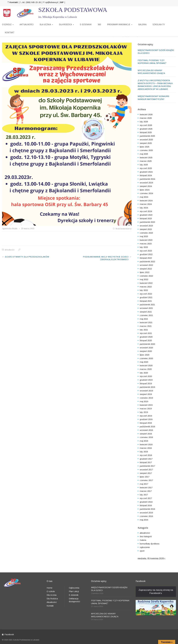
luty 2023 (144, 247)
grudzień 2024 (146, 172)
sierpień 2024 (146, 186)
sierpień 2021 (146, 312)
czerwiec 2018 (146, 437)
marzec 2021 (146, 326)
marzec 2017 (146, 491)
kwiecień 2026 (146, 114)
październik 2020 (147, 344)
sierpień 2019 (146, 394)
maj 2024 (144, 197)
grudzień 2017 (146, 459)
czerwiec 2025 (146, 150)
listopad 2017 (146, 462)
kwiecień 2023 (146, 240)
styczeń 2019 (146, 416)
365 (99, 24)
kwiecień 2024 (146, 201)
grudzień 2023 (146, 215)
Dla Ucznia (52, 595)
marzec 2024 (146, 204)
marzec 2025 (146, 161)
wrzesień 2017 (146, 470)
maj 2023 (144, 236)
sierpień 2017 (146, 473)
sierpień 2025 (146, 143)
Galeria (143, 540)
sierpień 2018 (146, 434)
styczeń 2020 (146, 376)
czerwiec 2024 (146, 193)
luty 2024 (144, 208)
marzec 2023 (146, 244)
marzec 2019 (146, 409)
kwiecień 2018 (146, 444)
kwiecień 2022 (146, 283)
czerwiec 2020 (146, 358)
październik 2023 (147, 222)
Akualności (52, 602)
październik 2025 (147, 136)
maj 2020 (144, 362)
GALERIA (142, 24)
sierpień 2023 (146, 229)
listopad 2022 (146, 258)
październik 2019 (147, 387)
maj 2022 (144, 279)
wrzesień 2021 (146, 308)
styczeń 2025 (146, 168)
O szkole (51, 591)
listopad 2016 (146, 505)
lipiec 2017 (145, 477)
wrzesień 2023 (146, 226)
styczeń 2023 (146, 251)
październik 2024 (147, 179)
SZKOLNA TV (159, 24)
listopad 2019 (146, 383)
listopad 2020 (146, 340)
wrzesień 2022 (146, 265)
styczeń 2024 (146, 211)
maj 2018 (144, 441)
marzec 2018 (146, 448)
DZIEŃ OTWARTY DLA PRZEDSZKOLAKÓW (27, 257)
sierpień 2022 (146, 269)
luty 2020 (144, 373)
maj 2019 (144, 401)
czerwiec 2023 (146, 233)
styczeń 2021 (146, 333)
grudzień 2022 (146, 254)
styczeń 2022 (146, 294)
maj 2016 (144, 520)
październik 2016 (147, 509)
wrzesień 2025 (146, 140)
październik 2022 (147, 262)
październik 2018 (147, 427)
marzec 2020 (146, 369)
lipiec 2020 (145, 355)
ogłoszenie (145, 547)
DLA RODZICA (65, 24)
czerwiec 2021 (146, 315)
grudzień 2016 (146, 502)
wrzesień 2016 (146, 513)
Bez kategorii (146, 536)
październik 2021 (147, 305)
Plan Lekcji (74, 591)
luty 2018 (144, 452)
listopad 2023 (146, 218)
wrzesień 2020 (146, 348)
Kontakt (50, 606)
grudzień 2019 (146, 380)
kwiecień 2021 (146, 322)
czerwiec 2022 (146, 276)
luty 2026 (144, 122)
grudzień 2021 (146, 297)
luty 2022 (144, 290)
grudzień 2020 (146, 337)
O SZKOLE (7, 24)
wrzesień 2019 (146, 391)
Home (49, 588)
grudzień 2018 (146, 419)
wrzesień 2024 (146, 183)
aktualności (10, 250)
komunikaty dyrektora (150, 544)
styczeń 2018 (146, 455)
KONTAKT (10, 32)
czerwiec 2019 (146, 398)
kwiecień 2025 (146, 157)
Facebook (9, 634)
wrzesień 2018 (146, 430)
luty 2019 (144, 412)
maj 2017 (144, 484)
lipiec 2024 (145, 190)
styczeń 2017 (146, 498)
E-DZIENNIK (86, 24)
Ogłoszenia (74, 588)
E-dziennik (74, 595)
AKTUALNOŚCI (27, 24)
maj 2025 (144, 154)
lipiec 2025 (145, 147)
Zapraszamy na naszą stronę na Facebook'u (156, 592)
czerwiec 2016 (146, 516)
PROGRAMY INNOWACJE (119, 24)
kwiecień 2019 (146, 405)
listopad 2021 (146, 301)
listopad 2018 (146, 423)
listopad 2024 (146, 175)
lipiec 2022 (145, 272)
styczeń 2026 (146, 125)
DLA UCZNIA (45, 24)
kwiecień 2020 (146, 366)
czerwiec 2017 (146, 480)
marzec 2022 (146, 287)
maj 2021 (144, 319)
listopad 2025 (146, 132)
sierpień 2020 (146, 351)
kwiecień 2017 (146, 487)
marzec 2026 (146, 118)
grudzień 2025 (146, 129)
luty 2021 (144, 330)
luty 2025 (144, 165)
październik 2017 (147, 466)
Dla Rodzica (52, 599)
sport (142, 551)
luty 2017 (144, 495)
